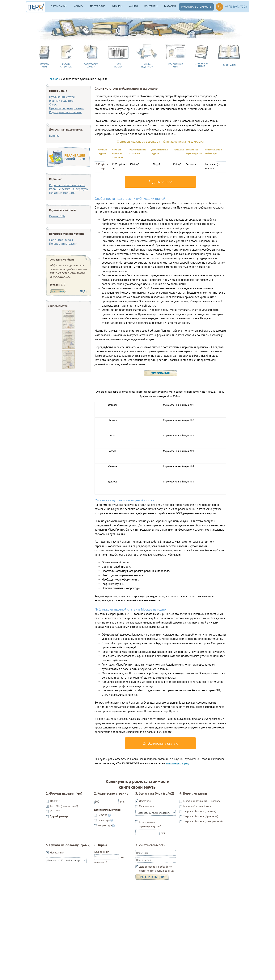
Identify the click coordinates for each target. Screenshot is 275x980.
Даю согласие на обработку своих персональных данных (156, 869)
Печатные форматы (62, 193)
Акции (133, 6)
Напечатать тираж (61, 240)
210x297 (55, 811)
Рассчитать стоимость (196, 7)
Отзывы (117, 6)
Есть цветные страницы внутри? (150, 824)
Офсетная (145, 801)
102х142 (55, 801)
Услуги (79, 6)
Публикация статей (62, 97)
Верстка (54, 136)
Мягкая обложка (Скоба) (198, 806)
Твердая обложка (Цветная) (200, 811)
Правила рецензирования (67, 108)
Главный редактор (61, 101)
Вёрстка (102, 815)
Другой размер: (59, 816)
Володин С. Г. (57, 285)
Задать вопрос (160, 182)
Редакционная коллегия (65, 112)
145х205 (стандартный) (64, 806)
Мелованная (146, 806)
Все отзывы (58, 291)
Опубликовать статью (160, 743)
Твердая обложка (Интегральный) (203, 821)
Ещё (82, 291)
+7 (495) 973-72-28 (236, 7)
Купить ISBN (57, 216)
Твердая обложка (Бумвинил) (201, 816)
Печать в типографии (63, 244)
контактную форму (177, 763)
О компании (59, 6)
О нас (53, 104)
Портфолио (98, 6)
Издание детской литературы (69, 189)
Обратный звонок (219, 7)
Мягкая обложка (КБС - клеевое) (202, 801)
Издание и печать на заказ (67, 185)
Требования (161, 373)
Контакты (151, 6)
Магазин (170, 6)
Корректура (105, 825)
